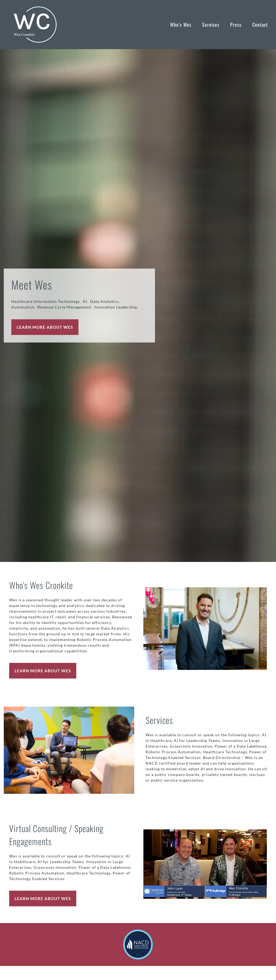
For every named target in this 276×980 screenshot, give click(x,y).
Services (211, 25)
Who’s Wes (181, 25)
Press (236, 25)
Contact (260, 25)
